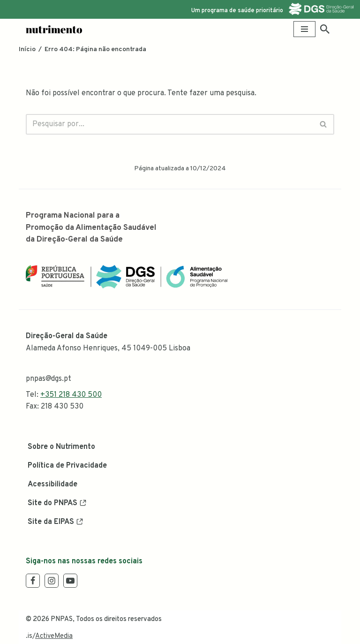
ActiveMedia (54, 636)
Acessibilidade (52, 485)
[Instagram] (52, 581)
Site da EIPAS (51, 522)
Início (27, 49)
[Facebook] (33, 581)
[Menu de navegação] (304, 29)
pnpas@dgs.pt (49, 379)
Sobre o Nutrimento (61, 447)
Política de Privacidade (67, 466)
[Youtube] (70, 581)
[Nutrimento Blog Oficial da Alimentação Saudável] (54, 29)
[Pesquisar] (325, 29)
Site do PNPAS (52, 503)
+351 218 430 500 (71, 395)
